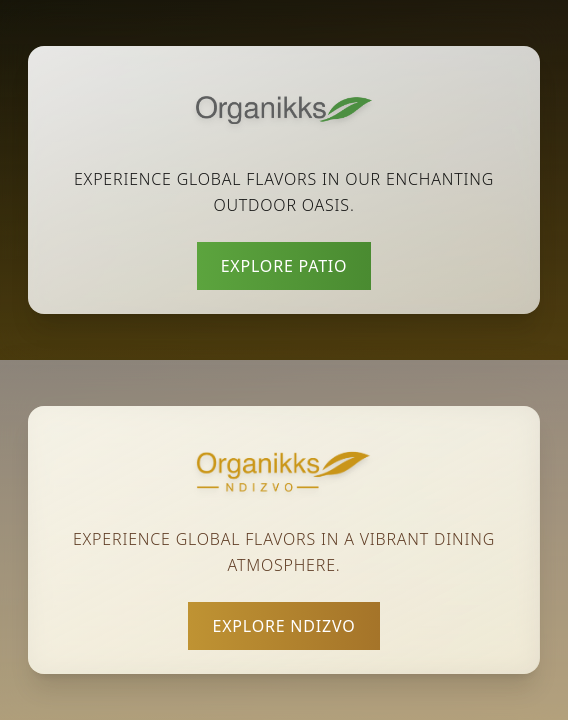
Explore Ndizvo (283, 626)
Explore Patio (284, 266)
